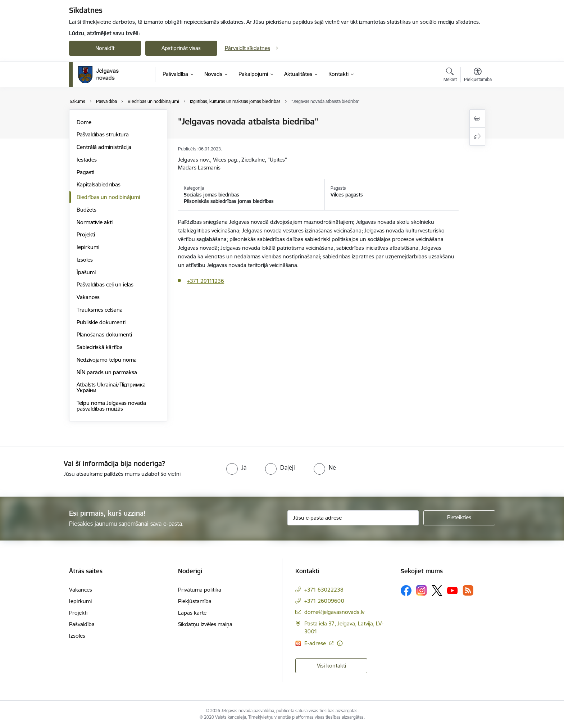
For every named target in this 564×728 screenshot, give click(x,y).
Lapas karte (192, 613)
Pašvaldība (82, 624)
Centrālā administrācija (104, 147)
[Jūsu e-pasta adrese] (353, 518)
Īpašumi (86, 272)
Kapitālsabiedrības (99, 184)
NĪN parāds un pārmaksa (107, 372)
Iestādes (87, 160)
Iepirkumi (88, 247)
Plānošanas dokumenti (104, 334)
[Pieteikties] (459, 518)
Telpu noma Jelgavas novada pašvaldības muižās (111, 406)
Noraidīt (105, 48)
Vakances (88, 297)
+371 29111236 (206, 281)
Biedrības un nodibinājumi (108, 197)
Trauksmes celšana (100, 310)
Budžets (87, 210)
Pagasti (85, 172)
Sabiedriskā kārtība (100, 347)
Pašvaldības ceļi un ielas (105, 284)
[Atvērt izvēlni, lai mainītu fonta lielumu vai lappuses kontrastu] (478, 76)
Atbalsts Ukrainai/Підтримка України (111, 387)
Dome (84, 122)
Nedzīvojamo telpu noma (107, 360)
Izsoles (85, 260)
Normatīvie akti (95, 222)
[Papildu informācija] (340, 643)
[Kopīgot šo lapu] (477, 137)
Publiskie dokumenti (101, 322)
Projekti (86, 234)
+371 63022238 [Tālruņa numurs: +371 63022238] (324, 590)
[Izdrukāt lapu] (477, 119)
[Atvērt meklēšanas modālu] (450, 76)
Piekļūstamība (195, 601)
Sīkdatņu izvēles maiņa (205, 624)
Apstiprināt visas (181, 48)
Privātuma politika (200, 590)
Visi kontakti (331, 666)
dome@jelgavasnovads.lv (334, 612)
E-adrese (316, 643)
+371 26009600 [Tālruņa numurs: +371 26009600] (324, 601)
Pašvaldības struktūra (103, 134)
